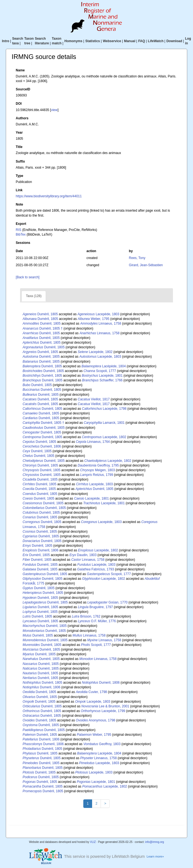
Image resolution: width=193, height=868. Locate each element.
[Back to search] (27, 277)
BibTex (21, 234)
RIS (18, 230)
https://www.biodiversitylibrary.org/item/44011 (49, 196)
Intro (6, 41)
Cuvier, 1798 (91, 692)
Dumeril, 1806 (42, 446)
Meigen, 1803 (97, 470)
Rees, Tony (137, 258)
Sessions (23, 243)
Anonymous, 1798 (96, 720)
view (54, 110)
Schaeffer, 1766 (102, 380)
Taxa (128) (34, 296)
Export (21, 224)
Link (19, 190)
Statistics (93, 41)
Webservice (112, 41)
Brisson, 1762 (86, 616)
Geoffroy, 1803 (102, 744)
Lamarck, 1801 (104, 423)
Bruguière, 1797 (95, 607)
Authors (22, 118)
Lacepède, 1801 (102, 376)
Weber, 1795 (94, 319)
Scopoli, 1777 (100, 371)
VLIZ (93, 842)
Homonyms (73, 41)
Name (20, 70)
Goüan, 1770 (107, 602)
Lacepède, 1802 (95, 352)
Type (19, 176)
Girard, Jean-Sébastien (146, 265)
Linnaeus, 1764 (93, 442)
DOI (19, 104)
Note (19, 204)
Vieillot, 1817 (94, 399)
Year (19, 133)
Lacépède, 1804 (104, 366)
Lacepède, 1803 (98, 314)
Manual (130, 41)
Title (19, 147)
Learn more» (155, 856)
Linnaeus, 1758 (101, 324)
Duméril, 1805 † (42, 328)
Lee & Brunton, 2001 (105, 706)
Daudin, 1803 (83, 555)
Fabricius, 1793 (95, 569)
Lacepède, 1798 (104, 409)
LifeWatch (156, 41)
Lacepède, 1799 (103, 711)
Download (174, 41)
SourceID (23, 89)
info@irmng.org (155, 842)
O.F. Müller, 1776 (97, 621)
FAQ (142, 41)
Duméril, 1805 (40, 314)
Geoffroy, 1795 (98, 465)
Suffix (20, 161)
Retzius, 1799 (97, 475)
